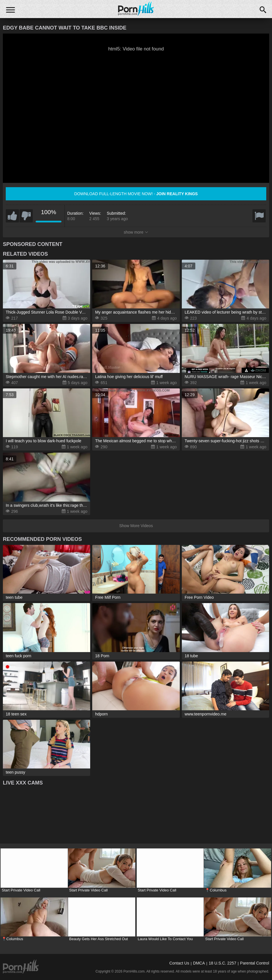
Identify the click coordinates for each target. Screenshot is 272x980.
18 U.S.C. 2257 (223, 963)
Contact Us (179, 963)
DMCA (199, 963)
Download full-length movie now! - (136, 194)
